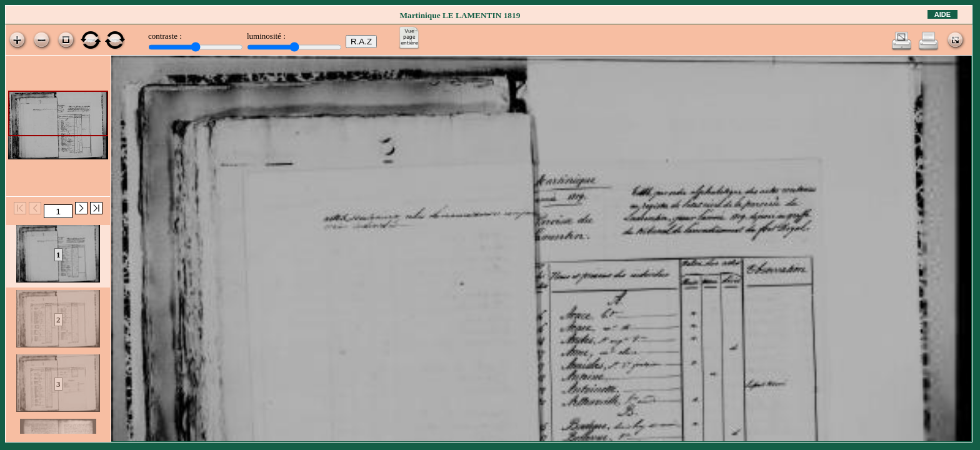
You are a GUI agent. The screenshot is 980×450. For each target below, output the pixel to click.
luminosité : (266, 36)
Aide (942, 14)
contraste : (165, 36)
